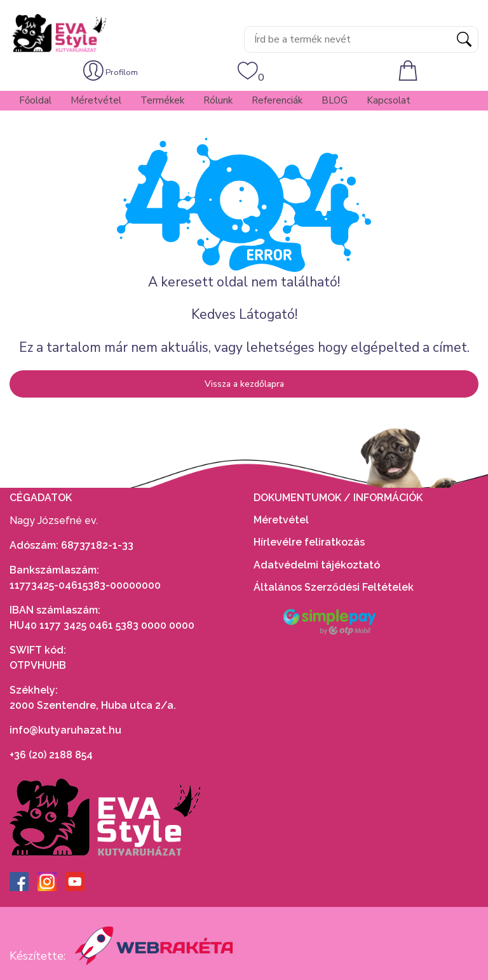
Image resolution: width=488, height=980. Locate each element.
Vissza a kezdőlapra (244, 384)
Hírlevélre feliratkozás (309, 542)
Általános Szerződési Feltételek (335, 587)
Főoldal (35, 100)
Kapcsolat (389, 100)
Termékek (162, 100)
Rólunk (218, 100)
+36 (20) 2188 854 (51, 755)
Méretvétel (96, 100)
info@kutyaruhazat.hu (65, 730)
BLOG (335, 100)
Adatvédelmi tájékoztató (318, 565)
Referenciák (277, 100)
